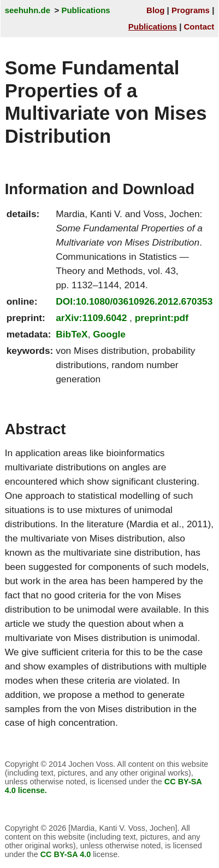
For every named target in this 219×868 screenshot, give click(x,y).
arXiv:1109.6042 (91, 318)
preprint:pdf (162, 318)
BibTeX (72, 334)
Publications (85, 10)
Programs (191, 10)
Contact (199, 27)
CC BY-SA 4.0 (66, 854)
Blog (155, 10)
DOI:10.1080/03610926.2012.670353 (134, 301)
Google (109, 334)
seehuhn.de (28, 10)
